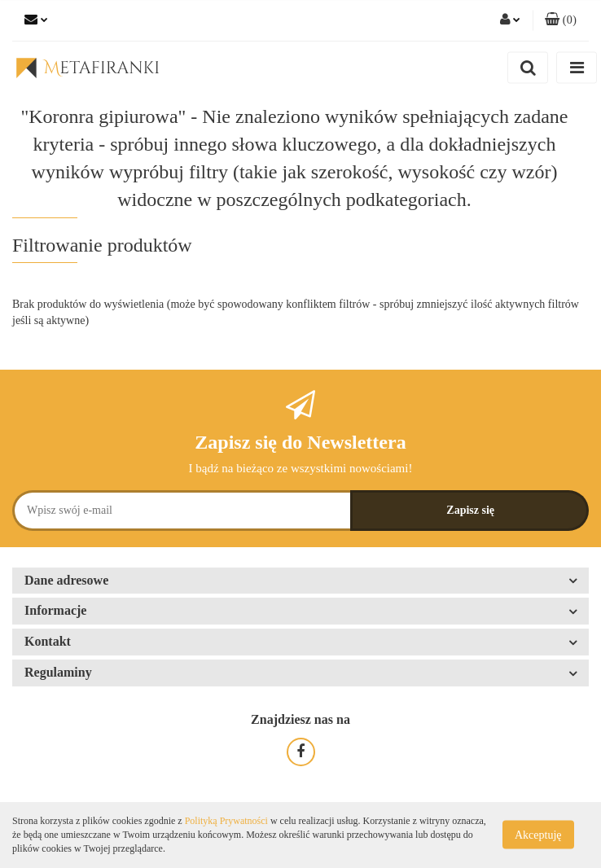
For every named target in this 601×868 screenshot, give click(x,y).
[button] (561, 20)
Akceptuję (538, 835)
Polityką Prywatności (226, 821)
